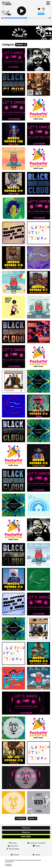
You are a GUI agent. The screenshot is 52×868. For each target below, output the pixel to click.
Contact (36, 846)
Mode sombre (26, 837)
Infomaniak (41, 14)
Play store (26, 828)
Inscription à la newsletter (37, 843)
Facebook (15, 855)
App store (26, 832)
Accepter (8, 865)
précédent (20, 818)
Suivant (32, 818)
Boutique (13, 843)
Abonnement (13, 846)
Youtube (36, 855)
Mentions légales (13, 849)
